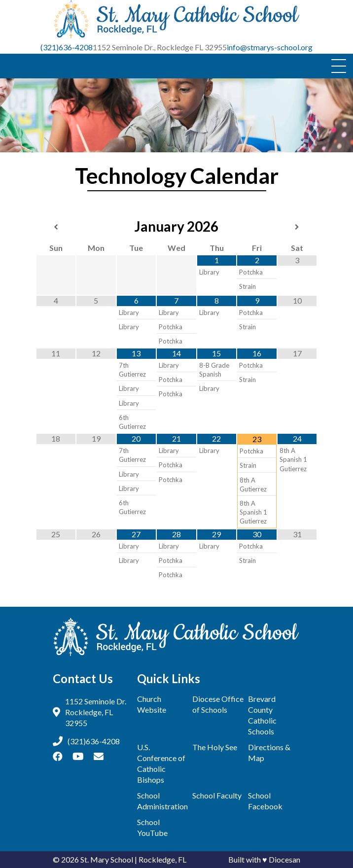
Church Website (152, 704)
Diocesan (284, 859)
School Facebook (265, 801)
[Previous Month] (56, 227)
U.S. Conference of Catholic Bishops (161, 763)
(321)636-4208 (67, 47)
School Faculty (217, 795)
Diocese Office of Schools (218, 704)
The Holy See (215, 747)
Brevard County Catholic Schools (262, 715)
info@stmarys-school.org (270, 47)
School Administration (162, 801)
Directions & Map (269, 752)
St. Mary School (107, 859)
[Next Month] (297, 227)
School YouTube (152, 827)
